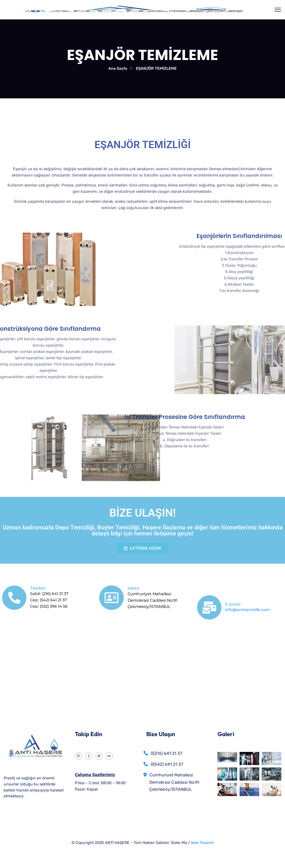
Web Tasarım (202, 843)
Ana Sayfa (118, 69)
